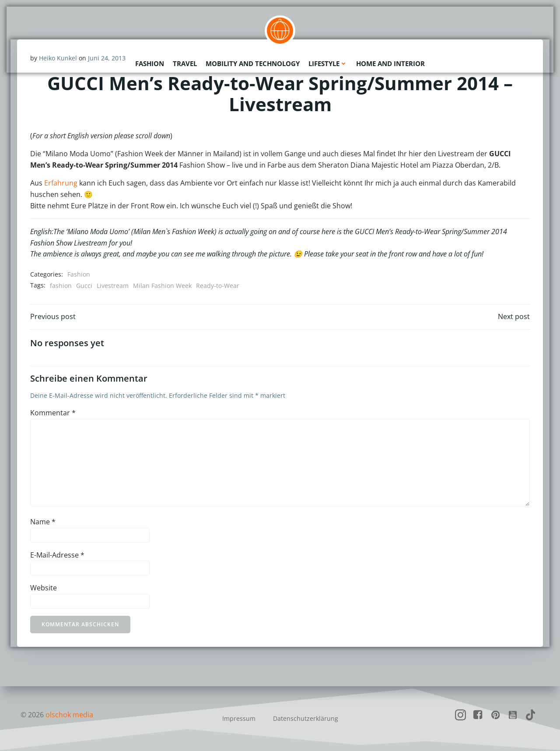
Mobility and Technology (253, 63)
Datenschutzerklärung (306, 718)
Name (43, 522)
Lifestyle (328, 63)
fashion (61, 286)
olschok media (69, 715)
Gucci (84, 286)
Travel (185, 63)
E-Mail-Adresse (57, 555)
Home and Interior (390, 63)
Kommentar (53, 413)
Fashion (150, 63)
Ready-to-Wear (218, 286)
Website (44, 588)
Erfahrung (61, 183)
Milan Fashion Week (162, 286)
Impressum (239, 718)
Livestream (113, 286)
